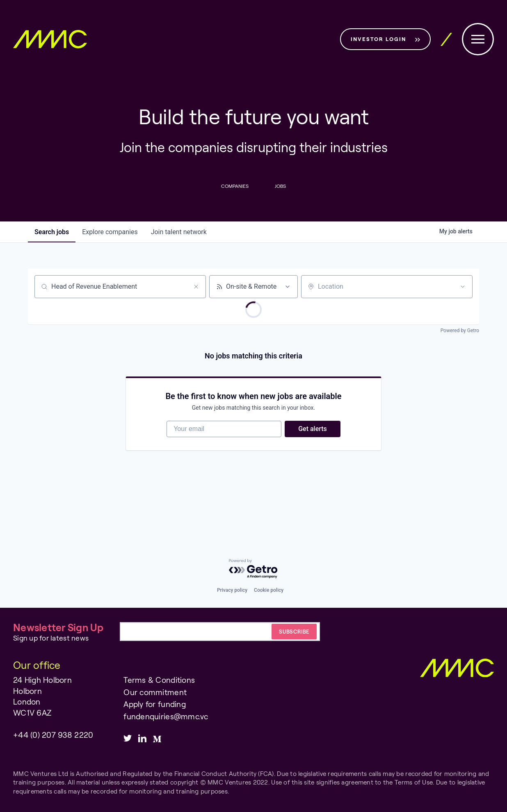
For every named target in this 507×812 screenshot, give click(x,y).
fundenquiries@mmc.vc (166, 716)
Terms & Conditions (159, 680)
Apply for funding (155, 704)
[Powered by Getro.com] (253, 569)
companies (110, 232)
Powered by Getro (460, 331)
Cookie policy (269, 590)
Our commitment (155, 692)
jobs (52, 232)
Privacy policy (232, 590)
